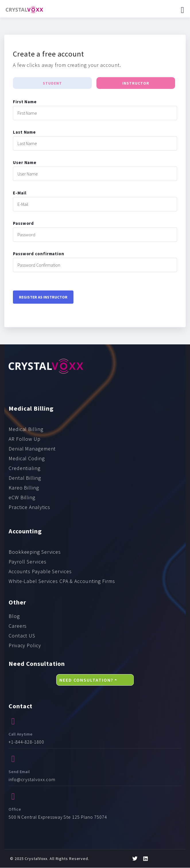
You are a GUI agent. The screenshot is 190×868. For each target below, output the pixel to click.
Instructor (136, 83)
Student (52, 83)
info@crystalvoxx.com (32, 780)
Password (23, 224)
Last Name (24, 132)
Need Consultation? (86, 680)
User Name (25, 163)
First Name (25, 102)
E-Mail (20, 193)
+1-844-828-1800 (26, 742)
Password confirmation (39, 254)
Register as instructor (43, 297)
